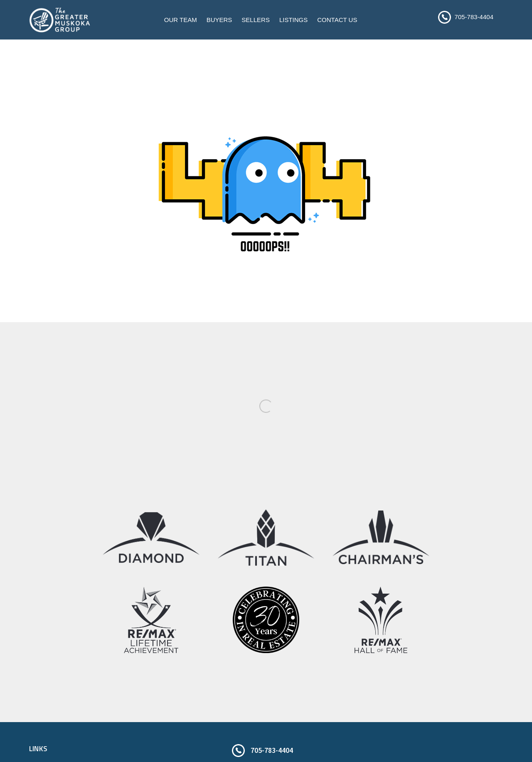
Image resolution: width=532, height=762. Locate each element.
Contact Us (337, 20)
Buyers (219, 20)
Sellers (256, 20)
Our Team (181, 20)
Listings (293, 20)
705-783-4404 (474, 17)
